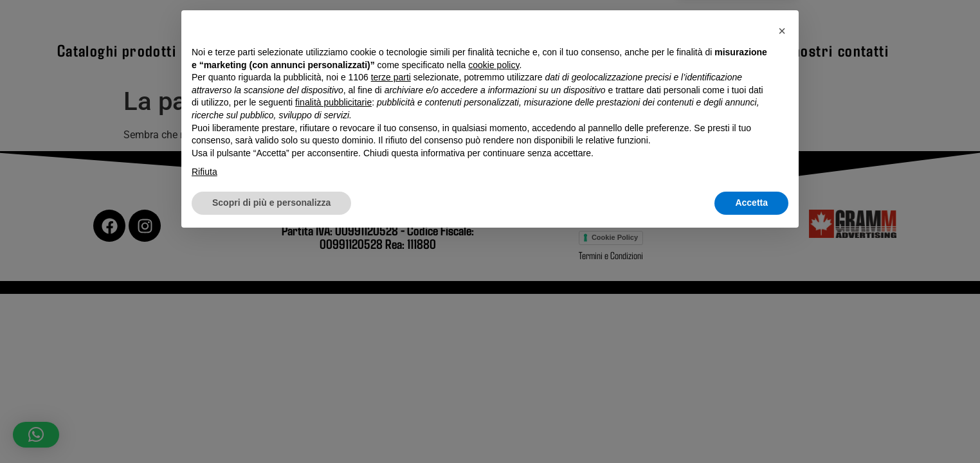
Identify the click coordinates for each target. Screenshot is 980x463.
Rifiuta (204, 397)
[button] (782, 256)
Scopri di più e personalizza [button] (271, 428)
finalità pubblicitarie (333, 328)
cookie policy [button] (494, 290)
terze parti (391, 303)
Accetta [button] (751, 428)
